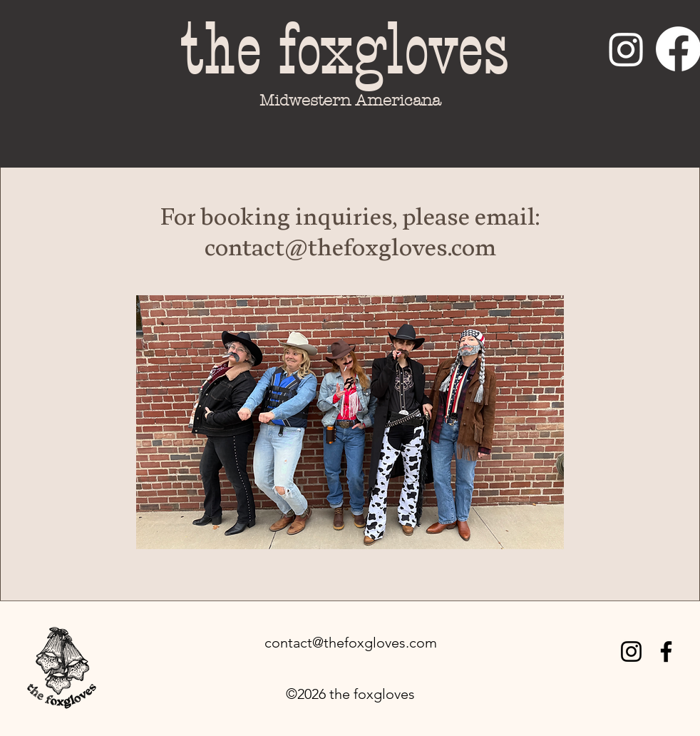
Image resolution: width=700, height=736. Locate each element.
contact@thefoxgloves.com (351, 643)
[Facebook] (666, 651)
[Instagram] (626, 49)
